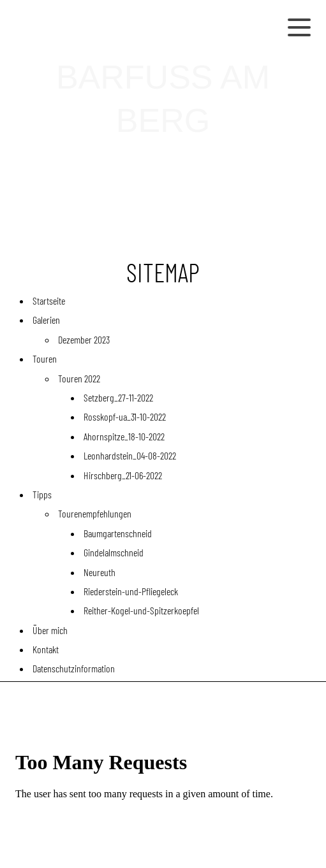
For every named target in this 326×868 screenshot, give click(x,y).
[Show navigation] (299, 27)
